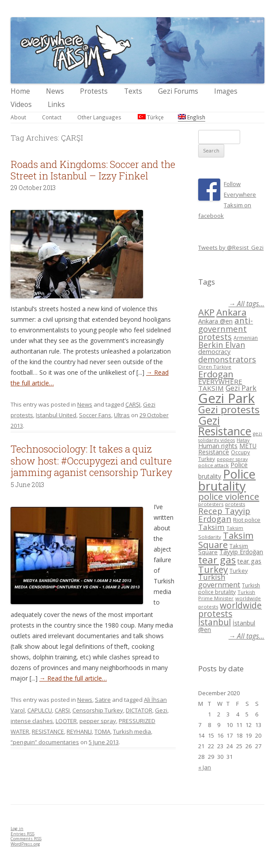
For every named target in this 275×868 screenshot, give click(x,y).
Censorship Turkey (98, 710)
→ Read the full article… (73, 678)
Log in (17, 828)
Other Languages (99, 117)
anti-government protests (226, 328)
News (55, 91)
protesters (211, 504)
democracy (214, 352)
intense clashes (32, 721)
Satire (103, 700)
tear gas (217, 560)
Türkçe (151, 117)
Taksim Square (226, 540)
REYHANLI (79, 731)
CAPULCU (40, 710)
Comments (26, 839)
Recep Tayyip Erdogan (224, 515)
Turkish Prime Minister (227, 595)
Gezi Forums (178, 91)
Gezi (161, 710)
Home (20, 91)
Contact (52, 117)
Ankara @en (215, 321)
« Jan (205, 767)
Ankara (231, 312)
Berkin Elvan (222, 345)
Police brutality (227, 480)
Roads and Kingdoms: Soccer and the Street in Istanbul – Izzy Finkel (93, 170)
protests (235, 504)
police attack (213, 465)
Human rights (218, 446)
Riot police (247, 520)
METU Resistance (227, 449)
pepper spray (98, 721)
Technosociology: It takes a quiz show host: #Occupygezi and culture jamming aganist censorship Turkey (91, 461)
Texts (133, 91)
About (18, 117)
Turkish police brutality (229, 589)
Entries (23, 834)
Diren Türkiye (215, 367)
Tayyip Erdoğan (241, 552)
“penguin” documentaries (45, 742)
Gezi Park (241, 388)
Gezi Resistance (225, 426)
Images (226, 91)
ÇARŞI (133, 404)
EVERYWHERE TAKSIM (220, 385)
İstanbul (215, 622)
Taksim (211, 527)
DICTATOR (139, 710)
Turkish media (132, 731)
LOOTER (66, 721)
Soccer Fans (95, 415)
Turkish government (219, 581)
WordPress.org (25, 844)
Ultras (122, 415)
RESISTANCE (48, 731)
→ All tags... (247, 304)
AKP (206, 312)
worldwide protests (230, 609)
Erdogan (216, 374)
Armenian (246, 338)
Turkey (213, 569)
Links (56, 105)
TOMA (102, 731)
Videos (21, 105)
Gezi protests (229, 409)
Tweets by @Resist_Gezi (231, 247)
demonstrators (227, 359)
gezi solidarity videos (230, 437)
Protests (94, 91)
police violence (229, 496)
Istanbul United (56, 415)
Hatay (243, 440)
